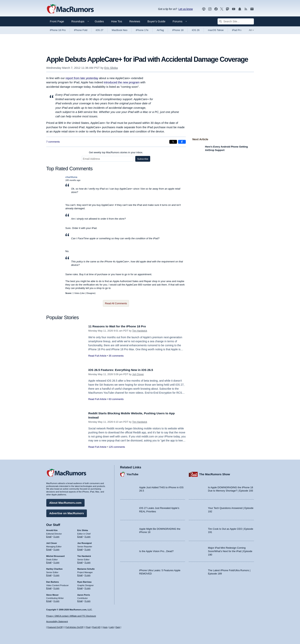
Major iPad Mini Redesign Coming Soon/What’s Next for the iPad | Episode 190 (230, 550)
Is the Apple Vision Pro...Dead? (157, 550)
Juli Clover (138, 374)
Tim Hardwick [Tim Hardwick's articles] (84, 555)
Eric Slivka (111, 68)
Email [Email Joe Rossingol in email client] (80, 548)
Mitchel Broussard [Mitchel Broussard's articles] (55, 555)
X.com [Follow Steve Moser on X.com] (56, 600)
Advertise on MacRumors (67, 512)
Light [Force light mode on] (112, 627)
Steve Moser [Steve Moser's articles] (53, 594)
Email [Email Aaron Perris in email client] (80, 600)
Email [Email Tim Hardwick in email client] (80, 561)
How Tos (117, 21)
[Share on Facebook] (182, 142)
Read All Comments (116, 303)
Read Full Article (97, 356)
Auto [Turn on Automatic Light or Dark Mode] (105, 627)
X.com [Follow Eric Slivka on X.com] (88, 535)
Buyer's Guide (157, 21)
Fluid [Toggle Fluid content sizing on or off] (88, 627)
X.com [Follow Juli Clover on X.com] (56, 548)
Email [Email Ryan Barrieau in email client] (80, 587)
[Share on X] (173, 142)
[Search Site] (236, 21)
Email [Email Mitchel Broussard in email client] (49, 561)
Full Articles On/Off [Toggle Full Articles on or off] (74, 627)
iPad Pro (237, 30)
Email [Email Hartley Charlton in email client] (49, 574)
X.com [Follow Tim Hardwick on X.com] (88, 561)
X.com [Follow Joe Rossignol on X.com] (88, 548)
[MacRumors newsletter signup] (252, 9)
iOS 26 (196, 30)
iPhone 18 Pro (58, 30)
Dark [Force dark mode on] (118, 627)
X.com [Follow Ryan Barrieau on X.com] (88, 587)
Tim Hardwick (140, 331)
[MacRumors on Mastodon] (227, 9)
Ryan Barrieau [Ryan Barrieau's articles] (84, 581)
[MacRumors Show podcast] (204, 9)
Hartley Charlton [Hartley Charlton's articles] (55, 568)
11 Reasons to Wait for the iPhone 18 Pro (120, 326)
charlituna (71, 177)
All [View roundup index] (251, 30)
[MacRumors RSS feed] (246, 9)
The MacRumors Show (215, 473)
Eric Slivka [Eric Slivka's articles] (83, 529)
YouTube (133, 473)
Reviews (135, 21)
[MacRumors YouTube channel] (234, 9)
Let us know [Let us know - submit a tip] (186, 9)
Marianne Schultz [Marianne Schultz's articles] (86, 568)
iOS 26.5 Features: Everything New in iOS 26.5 (124, 370)
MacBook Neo (120, 30)
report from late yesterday (82, 78)
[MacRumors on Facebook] (216, 9)
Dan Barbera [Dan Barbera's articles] (53, 581)
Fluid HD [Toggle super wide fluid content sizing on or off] (96, 627)
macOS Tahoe (216, 30)
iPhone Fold (81, 30)
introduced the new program (122, 82)
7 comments (53, 142)
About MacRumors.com (65, 502)
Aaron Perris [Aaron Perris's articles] (84, 594)
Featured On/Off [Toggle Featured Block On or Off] (55, 627)
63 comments (116, 399)
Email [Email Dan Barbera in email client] (49, 587)
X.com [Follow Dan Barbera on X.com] (56, 587)
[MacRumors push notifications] (240, 9)
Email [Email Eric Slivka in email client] (80, 535)
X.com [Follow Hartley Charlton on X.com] (56, 574)
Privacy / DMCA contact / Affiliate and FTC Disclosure (71, 616)
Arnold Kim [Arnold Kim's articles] (52, 529)
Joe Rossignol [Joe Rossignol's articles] (84, 542)
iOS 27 (99, 30)
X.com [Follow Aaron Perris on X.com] (88, 600)
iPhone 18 (178, 30)
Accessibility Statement (57, 621)
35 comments (116, 356)
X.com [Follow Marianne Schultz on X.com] (88, 574)
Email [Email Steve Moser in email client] (49, 600)
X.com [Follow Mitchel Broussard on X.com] (56, 561)
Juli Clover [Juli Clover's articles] (52, 542)
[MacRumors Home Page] (70, 9)
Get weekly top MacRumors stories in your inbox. (116, 152)
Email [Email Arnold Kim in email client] (49, 535)
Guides (99, 21)
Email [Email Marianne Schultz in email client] (80, 574)
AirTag (160, 30)
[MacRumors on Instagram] (210, 9)
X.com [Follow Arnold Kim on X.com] (56, 535)
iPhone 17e (142, 30)
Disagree (90, 293)
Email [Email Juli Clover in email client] (49, 548)
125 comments (117, 447)
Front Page (57, 21)
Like (83, 293)
